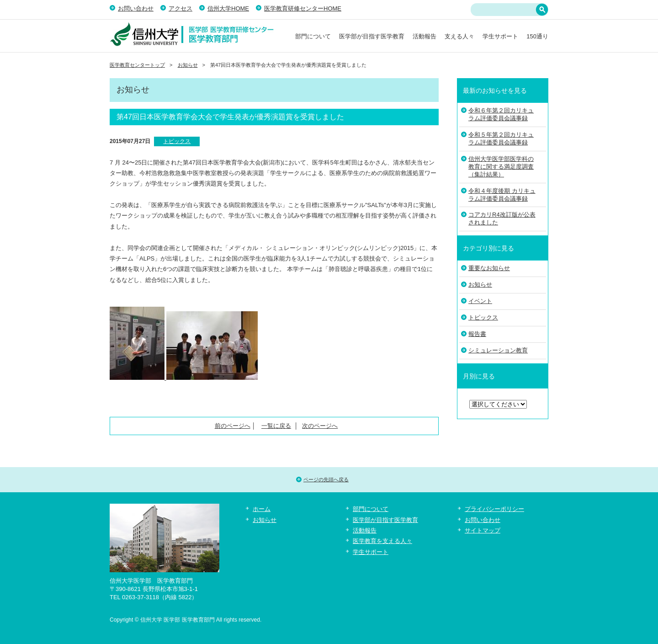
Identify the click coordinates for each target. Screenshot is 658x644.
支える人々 (459, 36)
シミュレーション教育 (498, 350)
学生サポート (500, 36)
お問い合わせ (136, 8)
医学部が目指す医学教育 (372, 36)
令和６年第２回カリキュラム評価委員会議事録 (501, 114)
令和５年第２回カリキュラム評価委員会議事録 (501, 138)
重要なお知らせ (489, 268)
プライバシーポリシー (494, 509)
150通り (537, 36)
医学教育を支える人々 (382, 541)
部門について (313, 36)
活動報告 (425, 36)
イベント (480, 301)
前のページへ (233, 426)
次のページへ (320, 426)
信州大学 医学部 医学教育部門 (192, 34)
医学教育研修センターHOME (303, 8)
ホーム (262, 509)
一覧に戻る (276, 426)
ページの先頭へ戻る (326, 479)
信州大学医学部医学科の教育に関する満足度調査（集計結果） (501, 167)
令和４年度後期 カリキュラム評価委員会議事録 (502, 195)
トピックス (177, 141)
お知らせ (188, 65)
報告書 (477, 334)
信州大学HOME (228, 8)
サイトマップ (483, 530)
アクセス (180, 8)
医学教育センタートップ (137, 65)
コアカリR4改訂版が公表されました (502, 218)
